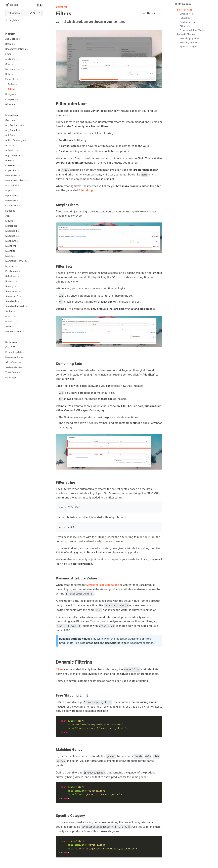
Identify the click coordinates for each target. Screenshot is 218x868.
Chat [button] (8, 64)
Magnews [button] (11, 241)
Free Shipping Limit (189, 38)
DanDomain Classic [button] (16, 180)
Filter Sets (185, 18)
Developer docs (14, 357)
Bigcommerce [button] (13, 155)
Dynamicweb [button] (12, 196)
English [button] (11, 20)
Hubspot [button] (10, 211)
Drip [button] (8, 191)
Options (12, 84)
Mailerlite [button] (10, 251)
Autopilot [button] (10, 150)
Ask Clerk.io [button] (12, 39)
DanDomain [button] (12, 175)
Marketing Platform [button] (16, 261)
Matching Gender (188, 42)
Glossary (10, 104)
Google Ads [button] (12, 206)
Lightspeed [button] (11, 226)
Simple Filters (187, 14)
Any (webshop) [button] (14, 125)
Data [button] (8, 74)
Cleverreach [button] (12, 165)
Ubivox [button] (9, 316)
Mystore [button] (10, 266)
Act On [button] (9, 135)
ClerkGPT (11, 347)
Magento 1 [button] (11, 231)
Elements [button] (10, 79)
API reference (13, 362)
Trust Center (13, 372)
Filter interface (185, 10)
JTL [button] (7, 216)
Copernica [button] (11, 170)
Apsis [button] (8, 145)
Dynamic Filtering (186, 34)
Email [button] (8, 54)
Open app (11, 378)
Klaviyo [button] (9, 221)
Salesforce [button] (11, 276)
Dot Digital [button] (11, 186)
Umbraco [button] (10, 322)
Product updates (15, 352)
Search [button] (9, 44)
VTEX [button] (8, 327)
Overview (10, 120)
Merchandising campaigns (103, 585)
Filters (12, 89)
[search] (24, 13)
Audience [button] (10, 59)
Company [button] (11, 99)
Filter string (185, 26)
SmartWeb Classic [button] (15, 306)
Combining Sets (188, 22)
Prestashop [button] (12, 271)
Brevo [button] (9, 160)
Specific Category (189, 47)
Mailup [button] (9, 256)
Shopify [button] (9, 286)
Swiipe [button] (9, 311)
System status (14, 367)
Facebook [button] (11, 201)
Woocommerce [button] (13, 332)
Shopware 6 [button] (12, 296)
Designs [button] (10, 94)
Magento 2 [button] (11, 236)
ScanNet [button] (10, 281)
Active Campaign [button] (15, 140)
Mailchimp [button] (11, 246)
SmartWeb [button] (11, 301)
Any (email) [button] (12, 130)
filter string (86, 190)
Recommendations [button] (16, 49)
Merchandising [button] (13, 69)
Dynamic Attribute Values (192, 30)
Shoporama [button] (12, 291)
